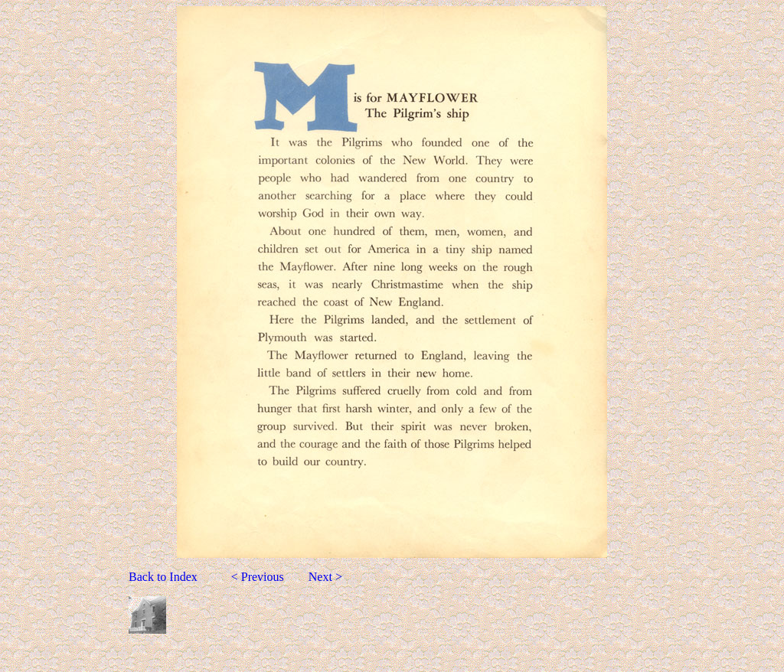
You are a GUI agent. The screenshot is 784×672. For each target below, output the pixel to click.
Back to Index (165, 577)
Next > (325, 577)
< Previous (262, 577)
